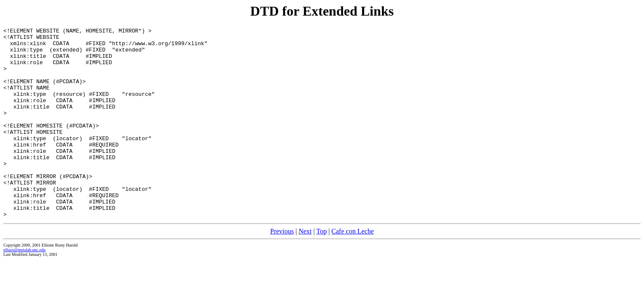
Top (321, 269)
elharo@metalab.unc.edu (24, 288)
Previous (282, 269)
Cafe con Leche (352, 269)
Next (305, 269)
